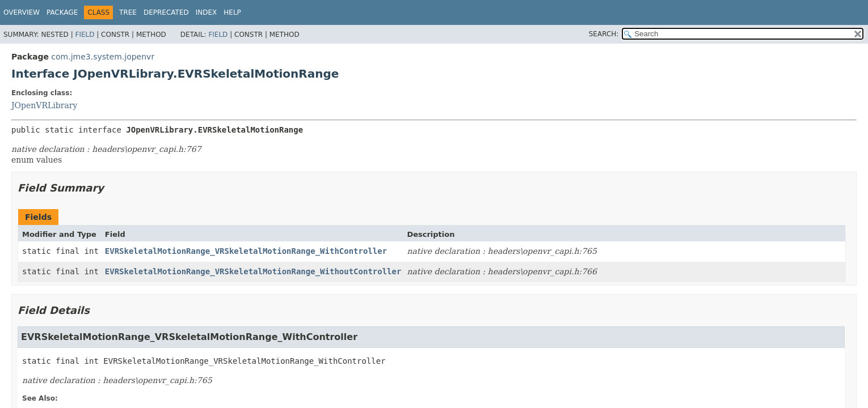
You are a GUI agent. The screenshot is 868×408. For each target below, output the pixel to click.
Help (232, 12)
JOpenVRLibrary (44, 105)
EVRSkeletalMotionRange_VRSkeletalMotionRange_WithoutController (253, 271)
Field (85, 35)
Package (62, 12)
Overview (22, 12)
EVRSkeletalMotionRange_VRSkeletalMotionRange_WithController (246, 251)
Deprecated (166, 12)
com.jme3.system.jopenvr (103, 57)
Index (207, 12)
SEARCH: (604, 34)
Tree (128, 12)
